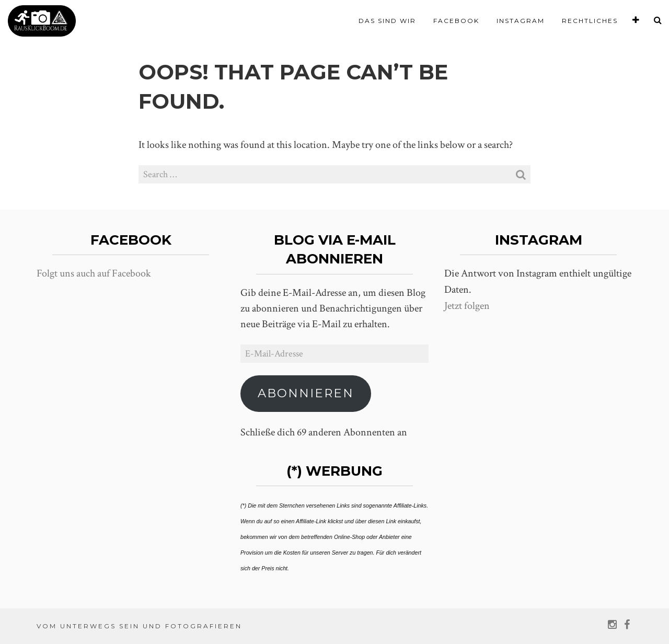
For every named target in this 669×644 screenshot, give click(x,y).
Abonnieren (306, 393)
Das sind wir (387, 21)
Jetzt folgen (467, 306)
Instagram (521, 21)
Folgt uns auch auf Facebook (94, 273)
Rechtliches (590, 21)
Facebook (456, 21)
